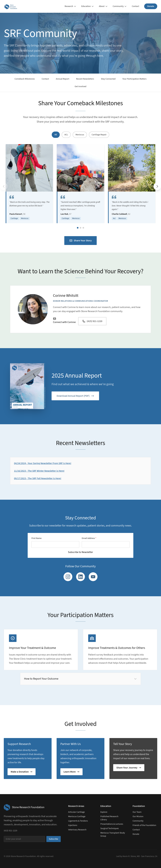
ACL (66, 135)
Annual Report (62, 79)
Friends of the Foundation (144, 825)
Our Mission (138, 816)
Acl (114, 218)
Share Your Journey (129, 768)
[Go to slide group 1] (78, 228)
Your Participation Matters (135, 79)
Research (70, 6)
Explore (104, 812)
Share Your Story (80, 241)
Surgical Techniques (110, 828)
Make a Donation (22, 772)
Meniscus (80, 135)
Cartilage (14, 218)
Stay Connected (108, 79)
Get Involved (80, 86)
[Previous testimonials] (4, 186)
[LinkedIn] (80, 577)
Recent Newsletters (85, 79)
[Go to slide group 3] (83, 228)
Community (120, 6)
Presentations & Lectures (112, 824)
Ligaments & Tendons (78, 821)
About (103, 6)
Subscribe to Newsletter (81, 552)
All (56, 135)
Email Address (89, 538)
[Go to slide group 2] (80, 228)
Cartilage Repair (99, 135)
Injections (73, 825)
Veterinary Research (77, 830)
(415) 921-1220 (92, 321)
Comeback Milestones (25, 79)
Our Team (137, 812)
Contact (135, 6)
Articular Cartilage (76, 812)
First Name (36, 538)
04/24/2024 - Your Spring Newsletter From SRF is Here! (43, 463)
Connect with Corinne (64, 320)
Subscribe (54, 839)
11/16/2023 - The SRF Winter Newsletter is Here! (39, 471)
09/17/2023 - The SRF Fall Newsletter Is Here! (38, 478)
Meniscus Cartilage (77, 816)
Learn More (71, 772)
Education (88, 6)
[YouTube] (93, 577)
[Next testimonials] (157, 186)
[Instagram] (68, 577)
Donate (151, 6)
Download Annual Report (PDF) (75, 396)
